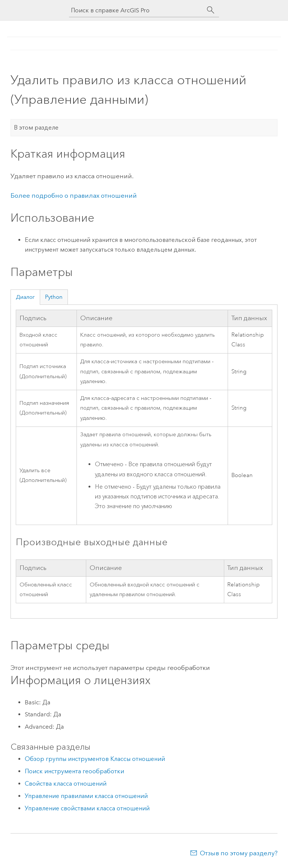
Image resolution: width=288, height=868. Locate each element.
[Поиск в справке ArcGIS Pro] (136, 10)
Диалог (25, 297)
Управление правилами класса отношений (86, 796)
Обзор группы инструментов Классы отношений (95, 759)
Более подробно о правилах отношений (74, 195)
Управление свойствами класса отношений (87, 808)
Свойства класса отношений (66, 784)
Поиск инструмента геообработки (74, 771)
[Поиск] (211, 10)
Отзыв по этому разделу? (239, 853)
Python (54, 297)
